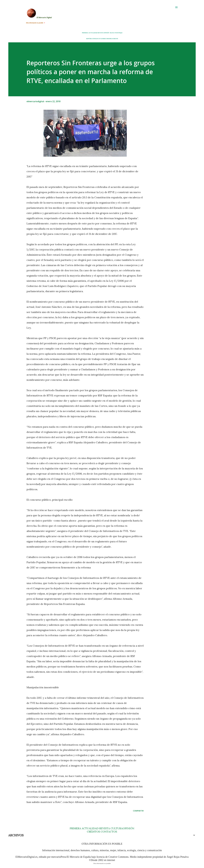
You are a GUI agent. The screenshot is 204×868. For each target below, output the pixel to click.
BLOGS (112, 33)
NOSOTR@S (119, 33)
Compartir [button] (138, 811)
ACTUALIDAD (93, 33)
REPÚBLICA (90, 39)
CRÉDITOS (93, 832)
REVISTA (101, 33)
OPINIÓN (107, 33)
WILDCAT (97, 39)
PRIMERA (85, 33)
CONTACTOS (109, 832)
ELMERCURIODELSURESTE (109, 39)
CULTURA (117, 828)
